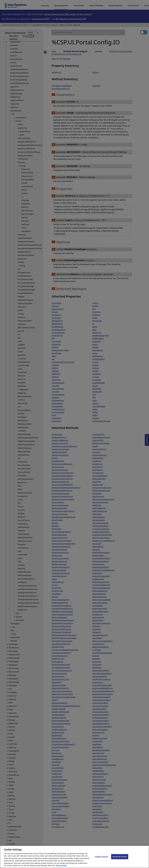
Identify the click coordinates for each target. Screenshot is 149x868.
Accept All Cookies (120, 859)
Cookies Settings (101, 859)
